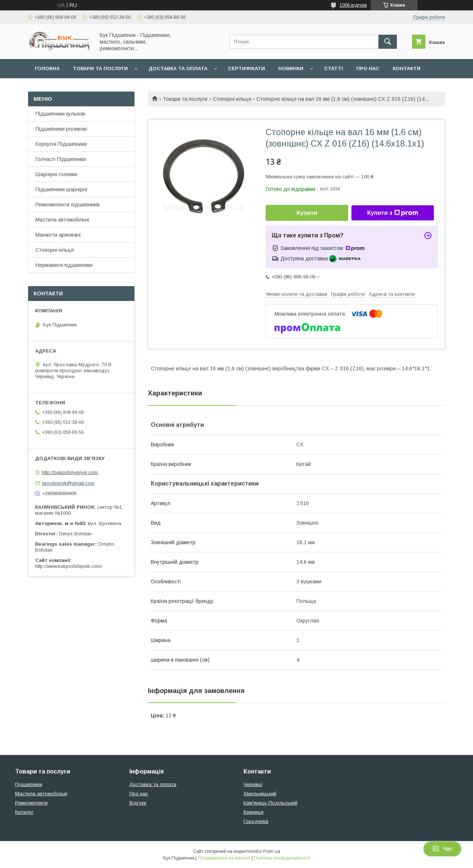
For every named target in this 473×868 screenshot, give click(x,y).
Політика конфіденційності (282, 858)
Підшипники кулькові (60, 114)
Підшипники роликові (61, 129)
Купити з (392, 213)
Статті (334, 68)
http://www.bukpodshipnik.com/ (69, 566)
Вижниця (253, 812)
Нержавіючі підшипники (64, 265)
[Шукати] (388, 42)
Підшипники (29, 784)
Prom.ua (271, 851)
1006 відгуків (353, 5)
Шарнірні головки (56, 174)
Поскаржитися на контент (224, 858)
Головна (47, 68)
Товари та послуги (100, 68)
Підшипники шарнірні (61, 189)
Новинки (291, 68)
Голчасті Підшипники (61, 159)
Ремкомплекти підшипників (68, 205)
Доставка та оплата (178, 68)
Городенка (256, 821)
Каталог (24, 812)
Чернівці (253, 784)
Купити (307, 213)
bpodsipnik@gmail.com (68, 483)
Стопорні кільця (232, 99)
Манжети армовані (58, 235)
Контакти (407, 68)
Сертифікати (246, 68)
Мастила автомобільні (62, 220)
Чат (442, 849)
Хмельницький (260, 794)
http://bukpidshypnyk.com (70, 472)
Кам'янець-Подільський (270, 803)
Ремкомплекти (31, 803)
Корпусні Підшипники (61, 144)
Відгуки (138, 803)
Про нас (368, 68)
